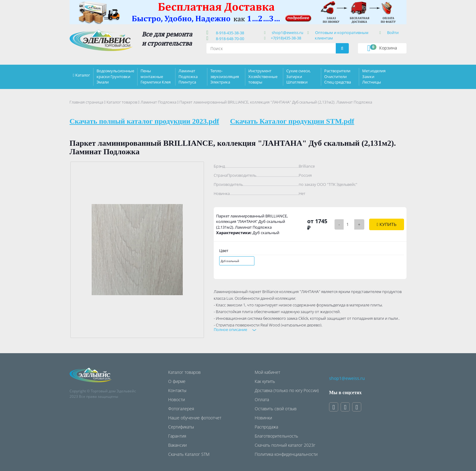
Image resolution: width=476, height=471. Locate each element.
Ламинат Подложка (158, 102)
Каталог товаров (122, 102)
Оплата (262, 399)
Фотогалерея (181, 409)
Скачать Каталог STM (189, 454)
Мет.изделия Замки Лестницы (374, 76)
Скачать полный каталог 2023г (285, 445)
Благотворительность (276, 436)
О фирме (177, 381)
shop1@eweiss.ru (287, 32)
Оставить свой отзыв (276, 409)
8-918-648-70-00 (229, 39)
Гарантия (177, 436)
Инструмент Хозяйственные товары (263, 76)
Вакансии (177, 445)
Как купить (265, 381)
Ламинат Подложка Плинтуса (188, 76)
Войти (393, 32)
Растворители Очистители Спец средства (338, 76)
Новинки (263, 418)
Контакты (177, 390)
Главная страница (86, 102)
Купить (387, 224)
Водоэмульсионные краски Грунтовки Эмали (115, 76)
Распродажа (266, 427)
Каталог (83, 75)
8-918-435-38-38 (229, 33)
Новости (177, 399)
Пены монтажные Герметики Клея (156, 76)
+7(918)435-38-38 (286, 38)
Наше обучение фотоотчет (195, 418)
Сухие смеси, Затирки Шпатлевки (298, 76)
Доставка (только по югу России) (287, 390)
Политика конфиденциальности (286, 454)
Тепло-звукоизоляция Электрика (225, 76)
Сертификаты (181, 427)
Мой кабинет (267, 372)
